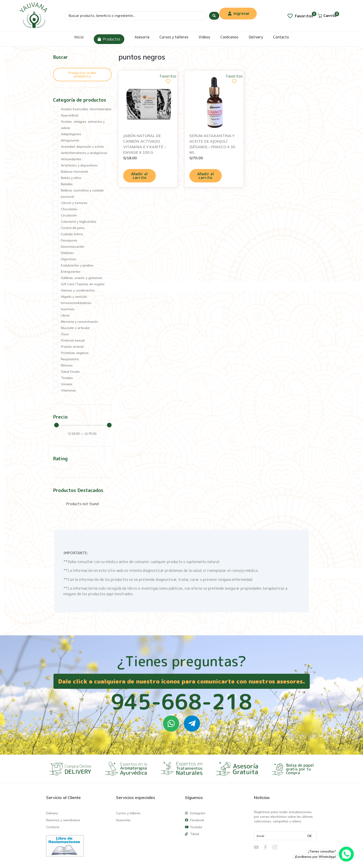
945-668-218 (181, 702)
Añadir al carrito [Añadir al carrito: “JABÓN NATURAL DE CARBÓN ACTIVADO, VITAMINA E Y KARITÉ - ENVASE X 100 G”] (139, 176)
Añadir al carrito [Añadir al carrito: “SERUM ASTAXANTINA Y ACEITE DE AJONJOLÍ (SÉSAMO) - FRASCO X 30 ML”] (206, 176)
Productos (109, 39)
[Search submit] (214, 16)
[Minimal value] (83, 425)
